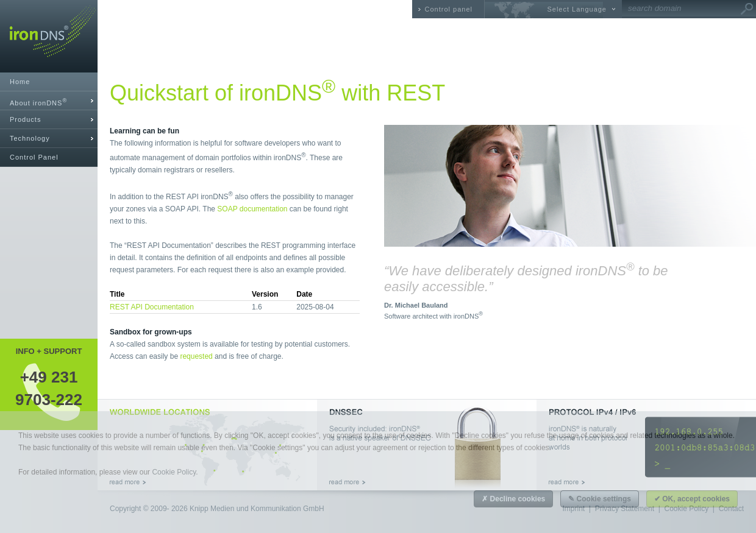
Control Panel (34, 157)
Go (747, 9)
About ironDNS (38, 102)
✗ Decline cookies (513, 499)
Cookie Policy (174, 472)
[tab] (49, 101)
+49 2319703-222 (49, 388)
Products (25, 119)
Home (20, 82)
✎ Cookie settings (600, 499)
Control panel (449, 9)
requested (196, 356)
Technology (30, 138)
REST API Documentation (152, 307)
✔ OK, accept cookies (692, 499)
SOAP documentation (252, 209)
